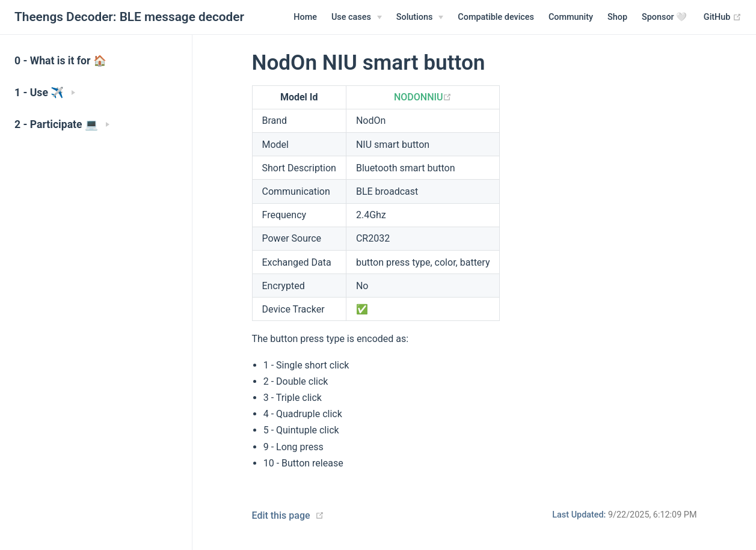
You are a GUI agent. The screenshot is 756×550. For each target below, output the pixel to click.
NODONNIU (423, 97)
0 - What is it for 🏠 (60, 61)
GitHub (723, 17)
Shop (617, 17)
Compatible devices (496, 17)
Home (305, 17)
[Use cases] (357, 17)
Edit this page (281, 515)
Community (571, 17)
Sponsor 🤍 (664, 17)
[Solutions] (420, 17)
